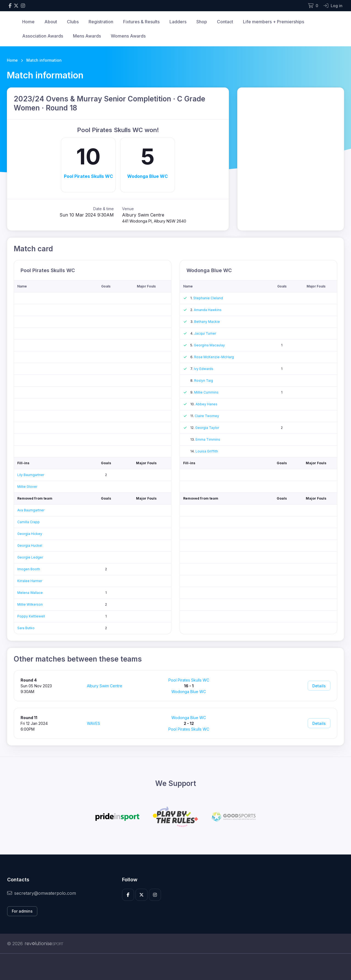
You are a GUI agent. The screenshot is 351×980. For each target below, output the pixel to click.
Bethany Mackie (207, 322)
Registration (101, 22)
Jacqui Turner (205, 333)
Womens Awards (128, 36)
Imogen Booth (29, 569)
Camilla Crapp (29, 522)
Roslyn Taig (204, 381)
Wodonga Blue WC (148, 176)
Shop (202, 22)
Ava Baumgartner (31, 510)
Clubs (73, 22)
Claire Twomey (207, 416)
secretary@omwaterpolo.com (42, 893)
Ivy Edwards (204, 369)
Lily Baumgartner (31, 475)
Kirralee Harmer (30, 581)
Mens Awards (87, 36)
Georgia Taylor (207, 428)
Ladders (178, 22)
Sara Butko (26, 628)
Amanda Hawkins (208, 310)
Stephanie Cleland (208, 298)
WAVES (94, 723)
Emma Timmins (208, 439)
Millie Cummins (206, 392)
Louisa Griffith (207, 451)
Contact (225, 22)
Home (28, 22)
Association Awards (43, 36)
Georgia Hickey (30, 534)
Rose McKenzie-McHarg (214, 357)
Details (319, 686)
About (51, 22)
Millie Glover (27, 487)
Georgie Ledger (30, 557)
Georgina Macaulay (209, 345)
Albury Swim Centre (105, 686)
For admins (22, 911)
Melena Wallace (30, 593)
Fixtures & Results (141, 22)
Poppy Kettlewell (31, 616)
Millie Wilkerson (30, 604)
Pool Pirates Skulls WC (88, 176)
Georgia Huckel (30, 545)
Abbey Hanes (206, 404)
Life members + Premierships (274, 22)
